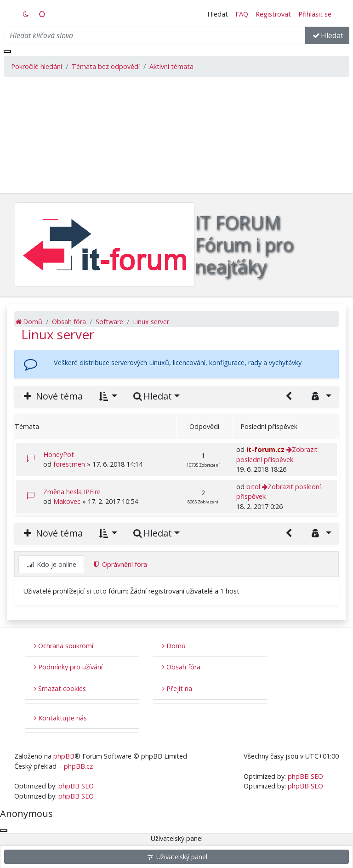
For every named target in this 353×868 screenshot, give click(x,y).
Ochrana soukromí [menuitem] (64, 646)
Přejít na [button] (177, 688)
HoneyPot (59, 454)
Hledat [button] (218, 14)
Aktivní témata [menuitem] (171, 66)
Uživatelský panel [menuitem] (177, 857)
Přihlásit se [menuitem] (315, 14)
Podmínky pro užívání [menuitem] (68, 667)
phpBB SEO (76, 786)
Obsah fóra (181, 667)
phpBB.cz (78, 766)
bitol (253, 487)
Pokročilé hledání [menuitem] (37, 66)
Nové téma (52, 396)
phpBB (64, 756)
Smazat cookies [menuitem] (60, 688)
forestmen (69, 464)
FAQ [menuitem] (242, 14)
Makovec (67, 501)
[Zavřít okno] (7, 51)
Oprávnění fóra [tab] (120, 564)
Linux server (58, 334)
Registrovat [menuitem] (273, 14)
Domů (174, 646)
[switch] (26, 14)
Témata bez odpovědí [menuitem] (106, 66)
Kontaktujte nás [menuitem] (60, 718)
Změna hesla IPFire (72, 492)
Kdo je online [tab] (51, 564)
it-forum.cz (265, 449)
